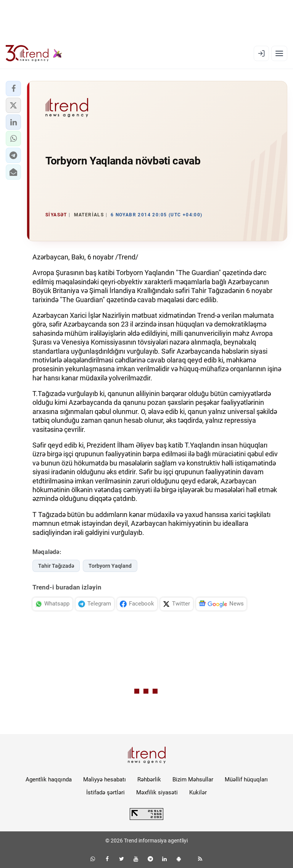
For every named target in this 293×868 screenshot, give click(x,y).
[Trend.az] (34, 53)
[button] (13, 89)
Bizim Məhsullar (193, 779)
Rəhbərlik (149, 779)
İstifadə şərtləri (105, 792)
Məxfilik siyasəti (157, 792)
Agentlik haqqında (49, 779)
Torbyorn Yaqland (110, 566)
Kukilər (198, 792)
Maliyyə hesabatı (105, 779)
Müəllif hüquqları (246, 779)
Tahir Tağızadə (56, 566)
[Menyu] (279, 53)
